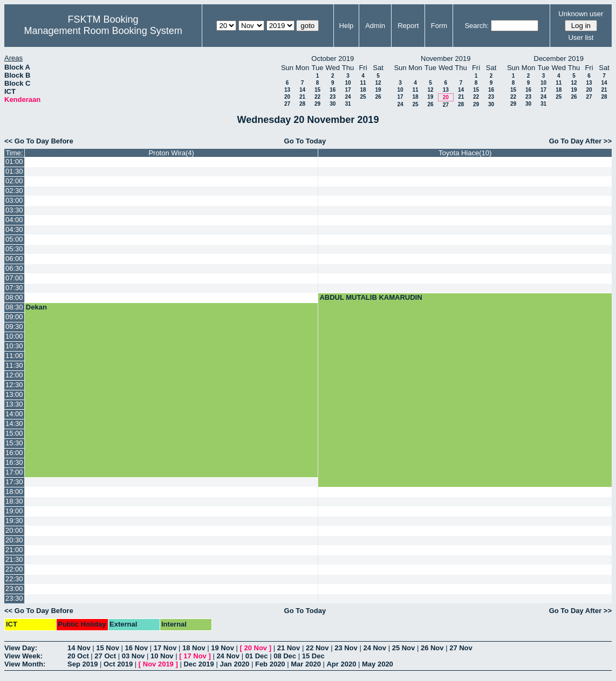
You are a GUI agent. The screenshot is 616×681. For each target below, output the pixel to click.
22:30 (14, 579)
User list (581, 37)
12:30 (14, 385)
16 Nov (137, 648)
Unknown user (581, 14)
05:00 (14, 239)
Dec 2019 (199, 664)
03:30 (14, 210)
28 (302, 104)
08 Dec (285, 656)
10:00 (14, 336)
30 (333, 104)
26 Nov (432, 648)
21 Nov (289, 648)
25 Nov (404, 648)
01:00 (14, 161)
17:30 (14, 482)
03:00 (14, 200)
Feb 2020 (270, 664)
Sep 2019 (83, 664)
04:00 (14, 220)
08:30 (14, 307)
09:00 (14, 317)
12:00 (14, 375)
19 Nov (223, 648)
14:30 (14, 424)
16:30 (14, 462)
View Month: (25, 664)
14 (302, 90)
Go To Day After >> (580, 141)
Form (439, 26)
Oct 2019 (118, 664)
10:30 (14, 346)
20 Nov (255, 648)
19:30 (14, 521)
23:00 (14, 589)
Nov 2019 (158, 664)
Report (408, 26)
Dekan (36, 307)
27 (287, 104)
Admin (375, 26)
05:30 (14, 249)
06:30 (14, 268)
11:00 (14, 356)
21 (302, 97)
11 (363, 83)
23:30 (14, 598)
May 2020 (378, 664)
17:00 (14, 472)
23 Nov (346, 648)
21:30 (14, 559)
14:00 (14, 414)
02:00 (14, 181)
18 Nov (194, 648)
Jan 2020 (234, 664)
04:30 (14, 229)
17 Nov (165, 648)
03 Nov (134, 656)
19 (378, 90)
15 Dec (313, 656)
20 (287, 97)
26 (378, 97)
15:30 (14, 443)
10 (348, 83)
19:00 (14, 511)
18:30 (14, 501)
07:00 (14, 278)
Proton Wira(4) (171, 153)
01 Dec (257, 656)
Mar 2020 (306, 664)
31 (348, 104)
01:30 (14, 171)
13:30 (14, 404)
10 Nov (162, 656)
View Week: (23, 656)
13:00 (14, 394)
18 (363, 90)
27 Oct (105, 656)
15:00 (14, 433)
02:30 (14, 191)
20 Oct (78, 656)
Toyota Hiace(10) (465, 153)
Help (347, 26)
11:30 (14, 365)
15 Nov (108, 648)
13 (287, 90)
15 (317, 90)
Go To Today (305, 141)
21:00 (14, 550)
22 (317, 97)
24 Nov (375, 648)
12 (378, 83)
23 (333, 97)
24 (348, 97)
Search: (477, 26)
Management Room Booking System (103, 31)
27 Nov (461, 648)
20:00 (14, 530)
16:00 (14, 453)
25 (363, 97)
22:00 (14, 569)
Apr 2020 (341, 664)
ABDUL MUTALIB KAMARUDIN (371, 297)
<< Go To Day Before (39, 141)
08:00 (14, 297)
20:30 (14, 540)
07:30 (14, 288)
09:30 (14, 326)
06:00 (14, 259)
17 (348, 90)
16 (333, 90)
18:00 (14, 491)
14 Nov (79, 648)
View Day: (21, 648)
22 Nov (317, 648)
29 (317, 104)
